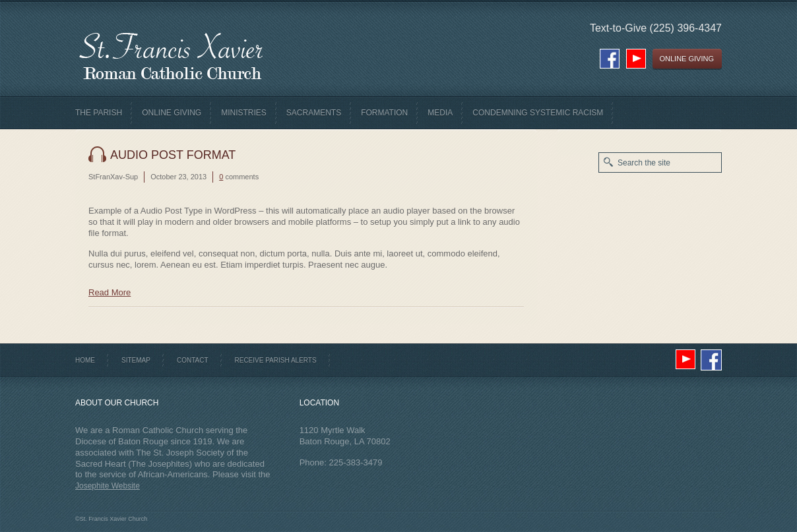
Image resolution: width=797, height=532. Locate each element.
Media (440, 113)
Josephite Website (108, 486)
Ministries (244, 113)
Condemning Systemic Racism (538, 113)
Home (85, 360)
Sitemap (136, 360)
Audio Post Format (173, 155)
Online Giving (172, 113)
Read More (110, 292)
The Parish (99, 113)
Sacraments (314, 113)
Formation (384, 113)
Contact (193, 360)
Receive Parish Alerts (276, 360)
